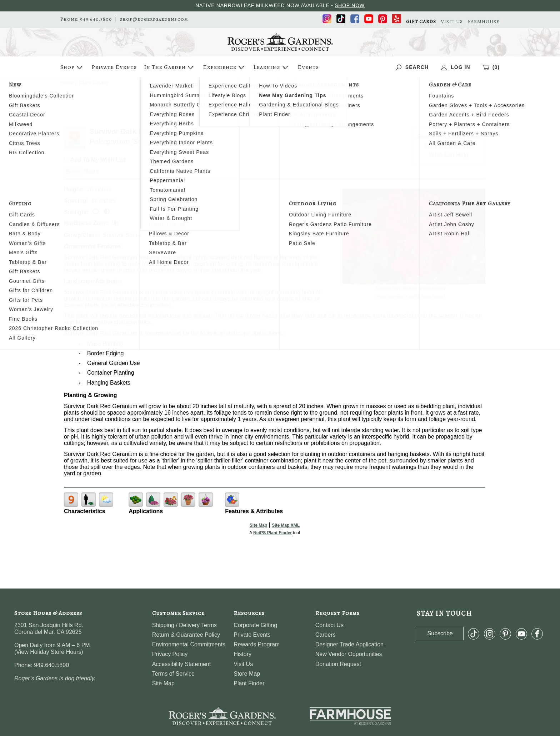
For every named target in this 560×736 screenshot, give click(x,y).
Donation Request (338, 664)
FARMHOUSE (484, 22)
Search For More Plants (449, 136)
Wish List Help (449, 154)
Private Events (114, 67)
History (242, 654)
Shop (72, 67)
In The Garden (170, 67)
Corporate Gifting (255, 625)
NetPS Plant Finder (426, 296)
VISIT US (452, 22)
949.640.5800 (96, 19)
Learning (272, 67)
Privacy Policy (170, 654)
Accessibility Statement (182, 664)
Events (308, 67)
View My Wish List (449, 146)
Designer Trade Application (349, 644)
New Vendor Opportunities (349, 654)
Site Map (258, 525)
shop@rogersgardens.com (154, 19)
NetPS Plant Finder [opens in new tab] (272, 533)
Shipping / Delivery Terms (184, 625)
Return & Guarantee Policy (186, 635)
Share (91, 171)
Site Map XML (286, 525)
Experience (224, 67)
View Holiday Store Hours (49, 652)
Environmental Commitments (189, 644)
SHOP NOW (350, 5)
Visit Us (243, 664)
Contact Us (329, 625)
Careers (326, 635)
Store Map (247, 674)
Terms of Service (173, 674)
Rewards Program (257, 644)
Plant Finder (249, 683)
